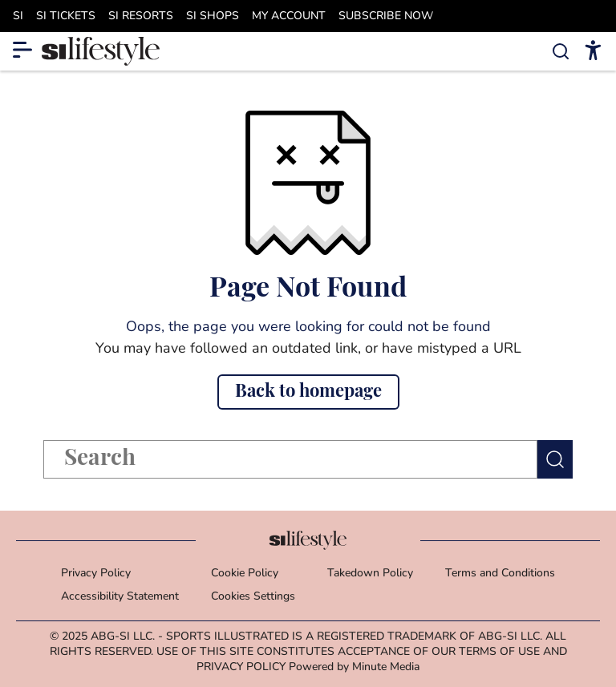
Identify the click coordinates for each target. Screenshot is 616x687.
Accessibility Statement (120, 597)
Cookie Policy (245, 574)
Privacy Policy (96, 574)
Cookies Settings (253, 597)
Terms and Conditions (500, 574)
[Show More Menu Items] (22, 50)
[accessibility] (593, 51)
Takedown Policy (370, 574)
